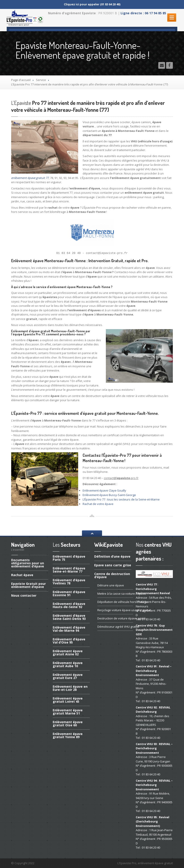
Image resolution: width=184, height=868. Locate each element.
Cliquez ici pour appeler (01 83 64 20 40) (92, 4)
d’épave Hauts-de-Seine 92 (69, 605)
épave (22, 575)
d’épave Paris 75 (69, 558)
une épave (111, 585)
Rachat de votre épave (98, 504)
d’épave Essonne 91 (69, 593)
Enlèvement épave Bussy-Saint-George (109, 495)
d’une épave (112, 557)
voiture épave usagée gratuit (115, 610)
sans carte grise (113, 565)
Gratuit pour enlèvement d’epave (28, 585)
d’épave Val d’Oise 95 (69, 641)
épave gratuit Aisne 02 (68, 653)
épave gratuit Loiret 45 (68, 700)
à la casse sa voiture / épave (115, 594)
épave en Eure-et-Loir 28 (70, 688)
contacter (24, 595)
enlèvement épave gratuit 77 (30, 178)
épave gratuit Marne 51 (68, 712)
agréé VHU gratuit (115, 627)
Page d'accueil (21, 80)
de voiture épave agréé (115, 618)
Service (41, 80)
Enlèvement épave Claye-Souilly (104, 490)
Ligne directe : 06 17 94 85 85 (143, 13)
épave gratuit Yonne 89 (68, 735)
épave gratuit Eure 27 (68, 676)
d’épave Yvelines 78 (69, 582)
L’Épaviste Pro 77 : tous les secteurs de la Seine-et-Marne (121, 499)
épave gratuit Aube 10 (68, 664)
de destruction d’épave (112, 575)
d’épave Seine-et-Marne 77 (69, 570)
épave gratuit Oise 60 (68, 724)
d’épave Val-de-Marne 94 (69, 629)
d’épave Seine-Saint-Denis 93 (69, 617)
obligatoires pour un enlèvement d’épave (28, 563)
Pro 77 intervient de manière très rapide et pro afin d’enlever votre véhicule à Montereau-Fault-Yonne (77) (88, 106)
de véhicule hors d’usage (115, 602)
